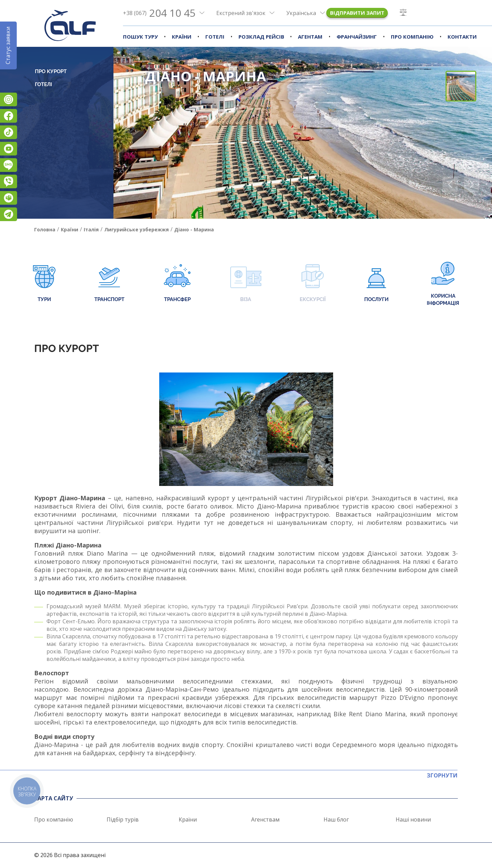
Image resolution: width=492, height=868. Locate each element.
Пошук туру (140, 37)
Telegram (9, 214)
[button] (472, 184)
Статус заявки (8, 45)
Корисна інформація (443, 284)
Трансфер (177, 284)
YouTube (9, 149)
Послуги (376, 284)
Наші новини (413, 819)
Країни (182, 37)
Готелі (215, 37)
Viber (9, 181)
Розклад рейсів (261, 37)
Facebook (9, 116)
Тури (44, 284)
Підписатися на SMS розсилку (9, 165)
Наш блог (336, 819)
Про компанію (412, 37)
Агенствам (265, 819)
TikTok (9, 132)
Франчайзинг (357, 37)
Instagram (9, 99)
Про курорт (51, 71)
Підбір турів (123, 819)
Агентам (310, 37)
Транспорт (109, 284)
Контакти (462, 37)
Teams (9, 198)
